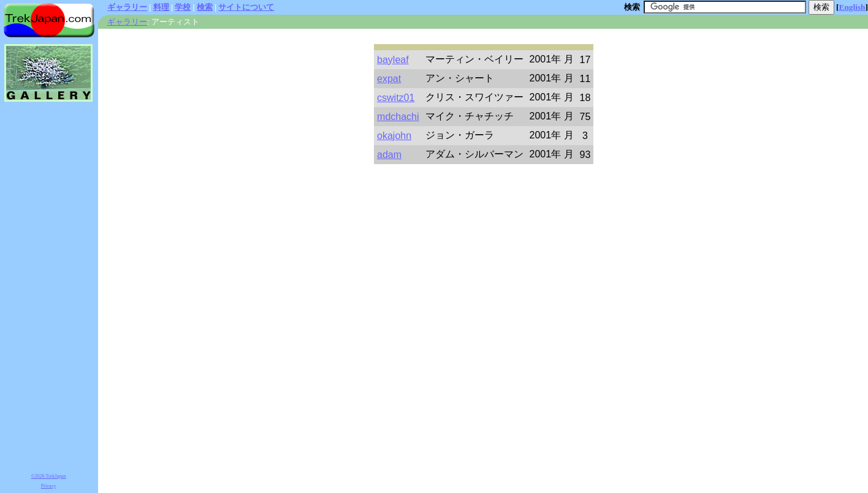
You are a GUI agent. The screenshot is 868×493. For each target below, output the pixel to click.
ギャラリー (127, 7)
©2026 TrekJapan (49, 476)
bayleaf (393, 60)
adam (389, 155)
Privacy (48, 486)
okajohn (394, 136)
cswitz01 (396, 98)
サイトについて (246, 7)
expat (389, 79)
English (852, 7)
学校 (183, 7)
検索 (205, 7)
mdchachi (398, 117)
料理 (161, 7)
